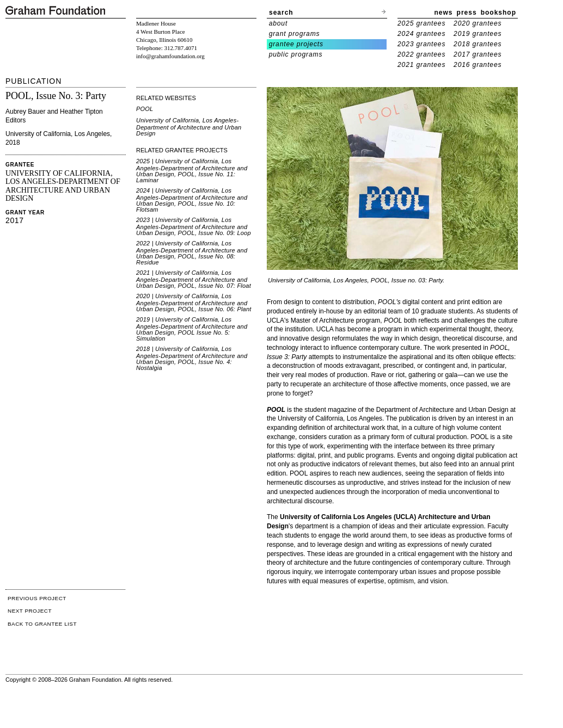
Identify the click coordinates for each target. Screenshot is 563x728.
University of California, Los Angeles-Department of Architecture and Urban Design (189, 127)
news (444, 13)
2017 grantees (478, 54)
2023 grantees (421, 44)
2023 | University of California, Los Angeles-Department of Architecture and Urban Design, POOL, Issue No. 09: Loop (194, 226)
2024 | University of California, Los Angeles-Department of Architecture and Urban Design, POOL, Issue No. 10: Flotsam (192, 200)
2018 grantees (478, 44)
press (467, 13)
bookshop (498, 13)
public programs (296, 54)
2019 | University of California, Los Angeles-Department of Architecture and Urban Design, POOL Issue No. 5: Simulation (192, 329)
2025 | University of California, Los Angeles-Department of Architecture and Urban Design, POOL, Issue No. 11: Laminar (192, 171)
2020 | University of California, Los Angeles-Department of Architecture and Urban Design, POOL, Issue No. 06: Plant (194, 303)
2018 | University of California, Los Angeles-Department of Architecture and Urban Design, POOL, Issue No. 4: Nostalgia (192, 358)
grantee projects (296, 44)
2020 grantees (478, 23)
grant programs (295, 34)
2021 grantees (421, 65)
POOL (145, 109)
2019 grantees (478, 34)
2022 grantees (421, 54)
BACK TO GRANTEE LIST (42, 624)
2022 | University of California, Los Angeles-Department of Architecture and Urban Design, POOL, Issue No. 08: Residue (192, 253)
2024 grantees (421, 34)
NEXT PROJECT (30, 611)
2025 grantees (421, 23)
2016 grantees (478, 65)
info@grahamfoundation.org (170, 56)
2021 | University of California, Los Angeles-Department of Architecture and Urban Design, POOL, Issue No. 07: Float (194, 279)
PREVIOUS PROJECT (37, 598)
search (281, 13)
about (279, 23)
